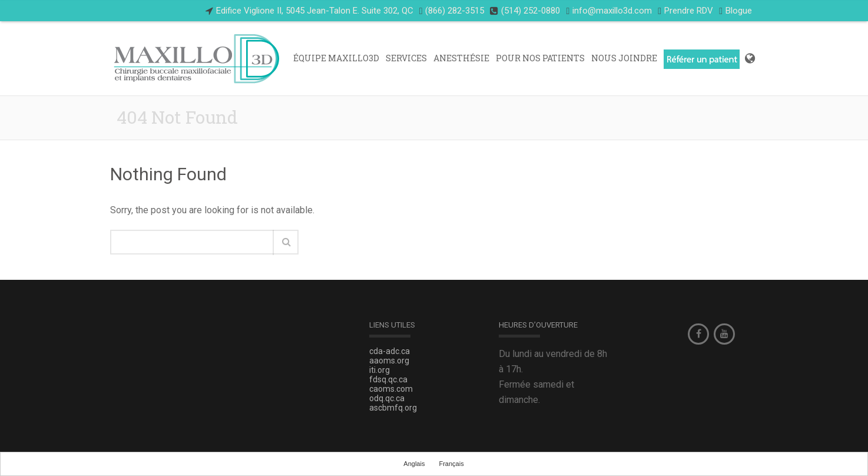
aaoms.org (389, 361)
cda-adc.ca (390, 351)
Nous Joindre (624, 58)
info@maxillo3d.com (612, 11)
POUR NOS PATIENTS (540, 58)
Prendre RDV (689, 11)
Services (406, 58)
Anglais (414, 464)
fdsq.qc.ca (388, 379)
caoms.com (391, 389)
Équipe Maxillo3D (336, 58)
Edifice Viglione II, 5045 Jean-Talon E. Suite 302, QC (315, 11)
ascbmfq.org (393, 408)
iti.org (380, 370)
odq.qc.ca (387, 398)
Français (451, 464)
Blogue (736, 11)
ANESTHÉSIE (461, 58)
